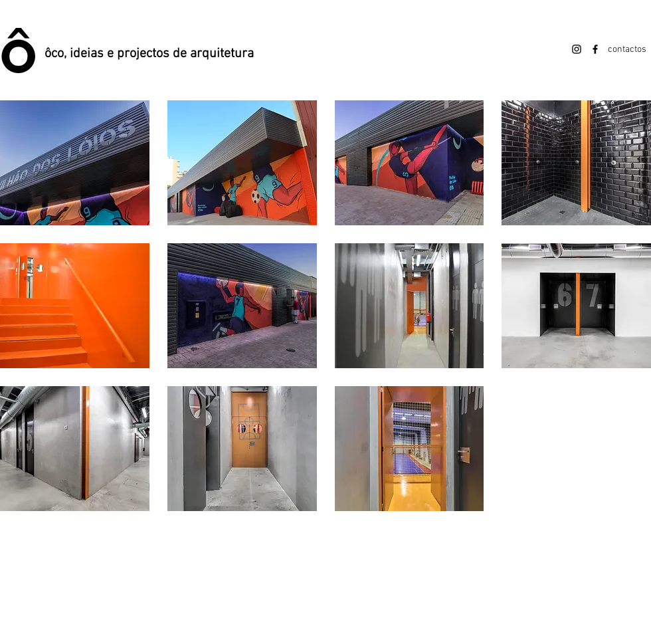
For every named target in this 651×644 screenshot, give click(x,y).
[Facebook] (595, 49)
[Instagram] (577, 49)
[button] (75, 163)
